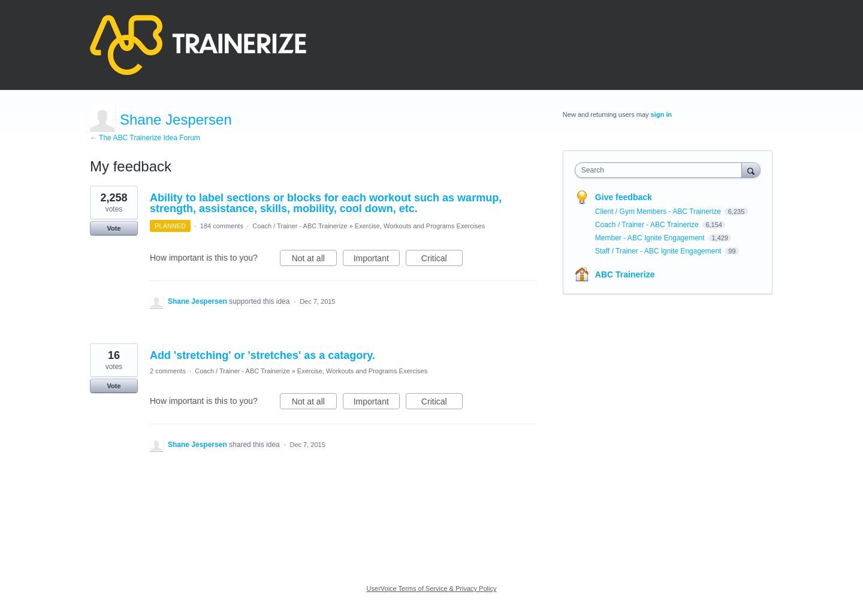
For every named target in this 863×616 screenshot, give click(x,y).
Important (377, 260)
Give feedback (624, 197)
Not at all (314, 260)
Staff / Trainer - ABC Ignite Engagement (659, 251)
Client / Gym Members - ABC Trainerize (659, 212)
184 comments (222, 226)
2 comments (168, 371)
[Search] (751, 170)
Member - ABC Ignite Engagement (651, 238)
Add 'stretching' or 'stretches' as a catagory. (262, 355)
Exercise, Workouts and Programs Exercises (420, 226)
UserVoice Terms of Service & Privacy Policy (432, 588)
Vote (114, 228)
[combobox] (661, 170)
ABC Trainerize (625, 274)
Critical (442, 260)
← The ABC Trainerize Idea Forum (145, 138)
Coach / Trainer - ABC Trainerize (300, 226)
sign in (661, 114)
